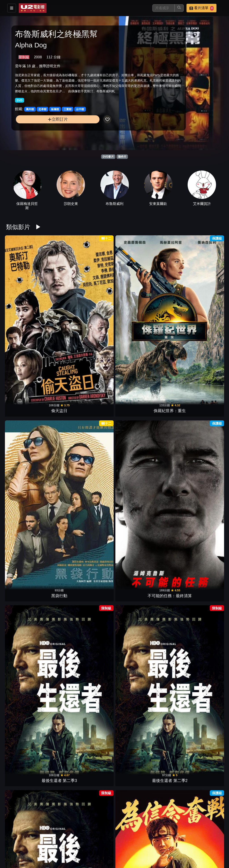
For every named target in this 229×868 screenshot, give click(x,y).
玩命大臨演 (96, 747)
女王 (208, 747)
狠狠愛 (133, 354)
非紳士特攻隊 (208, 485)
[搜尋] (163, 8)
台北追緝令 (59, 419)
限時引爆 (59, 550)
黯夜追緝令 (96, 550)
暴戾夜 (133, 812)
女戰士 (21, 485)
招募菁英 (109, 851)
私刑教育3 (21, 616)
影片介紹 (109, 842)
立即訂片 (40, 130)
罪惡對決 (96, 419)
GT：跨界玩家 (59, 616)
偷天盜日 (21, 288)
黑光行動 (133, 747)
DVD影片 (108, 157)
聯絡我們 (197, 842)
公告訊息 (175, 842)
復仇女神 (170, 419)
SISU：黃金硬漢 (21, 681)
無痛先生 (170, 354)
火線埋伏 (59, 747)
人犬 (21, 550)
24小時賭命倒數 (208, 550)
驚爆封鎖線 (208, 354)
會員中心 (153, 851)
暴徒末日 (59, 485)
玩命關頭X (59, 681)
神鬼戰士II (133, 419)
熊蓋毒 (96, 681)
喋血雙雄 (21, 419)
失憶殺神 (96, 485)
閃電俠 (208, 616)
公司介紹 (131, 851)
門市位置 (153, 842)
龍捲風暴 (133, 485)
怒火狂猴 (208, 419)
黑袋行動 (96, 288)
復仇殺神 (170, 550)
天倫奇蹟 (96, 812)
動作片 (122, 157)
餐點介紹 (131, 842)
